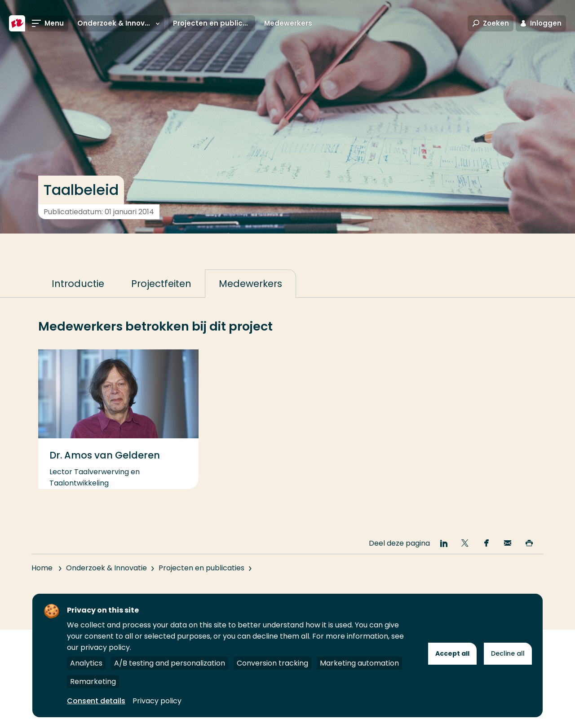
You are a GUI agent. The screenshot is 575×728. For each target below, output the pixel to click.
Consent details (96, 701)
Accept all (452, 653)
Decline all (508, 653)
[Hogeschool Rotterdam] (17, 23)
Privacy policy (157, 701)
